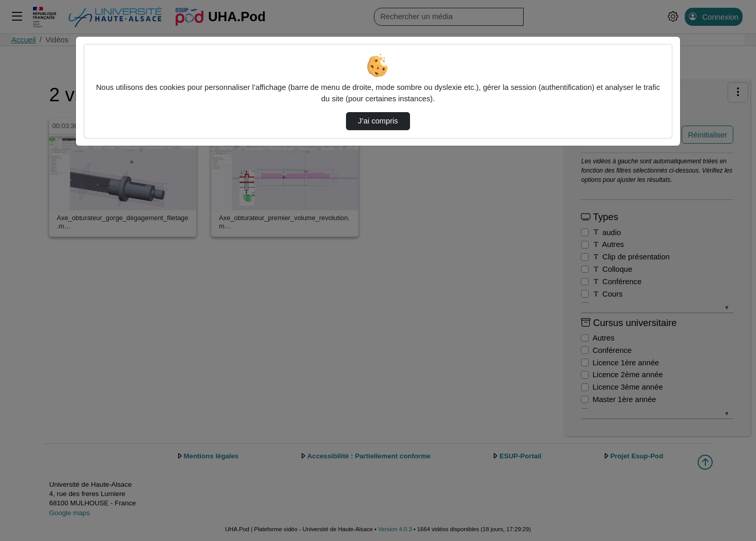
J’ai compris (378, 121)
